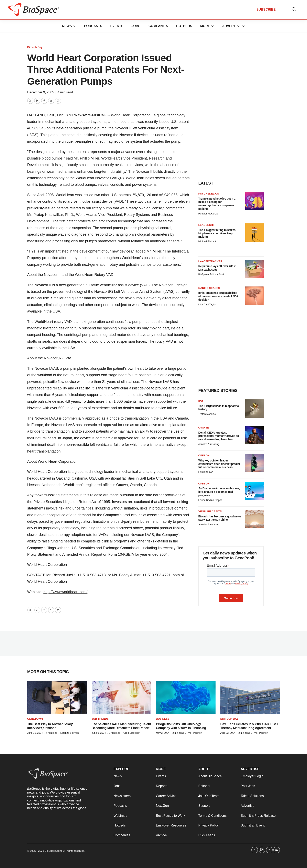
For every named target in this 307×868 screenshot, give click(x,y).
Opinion (204, 455)
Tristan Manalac (207, 414)
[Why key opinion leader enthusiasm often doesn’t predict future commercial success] (254, 463)
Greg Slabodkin (132, 733)
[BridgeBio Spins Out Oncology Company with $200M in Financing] (186, 697)
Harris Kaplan (206, 472)
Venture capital (211, 511)
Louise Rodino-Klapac (210, 500)
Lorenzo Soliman (69, 733)
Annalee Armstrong (209, 444)
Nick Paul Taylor (207, 305)
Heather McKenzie (209, 214)
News (67, 26)
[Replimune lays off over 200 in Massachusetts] (254, 269)
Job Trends (100, 719)
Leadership (207, 225)
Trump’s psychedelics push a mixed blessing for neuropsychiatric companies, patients (217, 204)
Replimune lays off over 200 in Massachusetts (217, 268)
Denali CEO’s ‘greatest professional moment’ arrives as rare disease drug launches (219, 436)
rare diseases (209, 288)
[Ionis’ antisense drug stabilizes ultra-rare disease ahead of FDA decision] (254, 296)
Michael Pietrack (207, 242)
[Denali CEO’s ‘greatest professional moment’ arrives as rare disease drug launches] (254, 435)
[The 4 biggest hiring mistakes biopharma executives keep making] (254, 233)
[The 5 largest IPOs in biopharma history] (254, 409)
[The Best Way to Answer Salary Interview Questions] (57, 697)
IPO (201, 401)
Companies (158, 26)
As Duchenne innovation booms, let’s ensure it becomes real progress (219, 492)
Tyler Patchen (194, 733)
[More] (74, 26)
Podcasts (93, 26)
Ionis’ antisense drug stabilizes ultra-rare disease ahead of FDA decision (218, 296)
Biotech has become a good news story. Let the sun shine (220, 518)
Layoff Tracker (210, 261)
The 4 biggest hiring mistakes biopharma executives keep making (217, 233)
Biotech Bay (35, 47)
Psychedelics (209, 194)
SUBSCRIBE (266, 9)
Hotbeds (184, 26)
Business (163, 719)
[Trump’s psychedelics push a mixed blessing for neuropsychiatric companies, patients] (254, 201)
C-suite (204, 428)
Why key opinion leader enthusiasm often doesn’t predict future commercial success (219, 464)
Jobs (136, 26)
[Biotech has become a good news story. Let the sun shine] (254, 519)
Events (117, 26)
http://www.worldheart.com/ (65, 592)
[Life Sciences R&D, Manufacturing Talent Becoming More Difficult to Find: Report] (121, 697)
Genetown (35, 719)
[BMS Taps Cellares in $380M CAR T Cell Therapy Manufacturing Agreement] (250, 697)
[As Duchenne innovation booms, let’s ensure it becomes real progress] (254, 491)
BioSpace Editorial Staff (211, 274)
